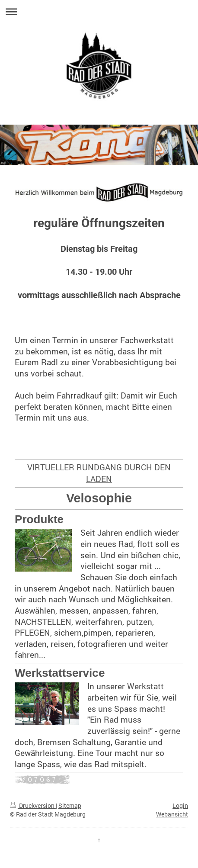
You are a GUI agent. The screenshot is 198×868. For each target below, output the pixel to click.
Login (180, 805)
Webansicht (172, 814)
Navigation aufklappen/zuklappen (99, 11)
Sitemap (70, 805)
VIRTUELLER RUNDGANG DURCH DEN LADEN (99, 473)
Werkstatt (145, 686)
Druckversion (33, 805)
